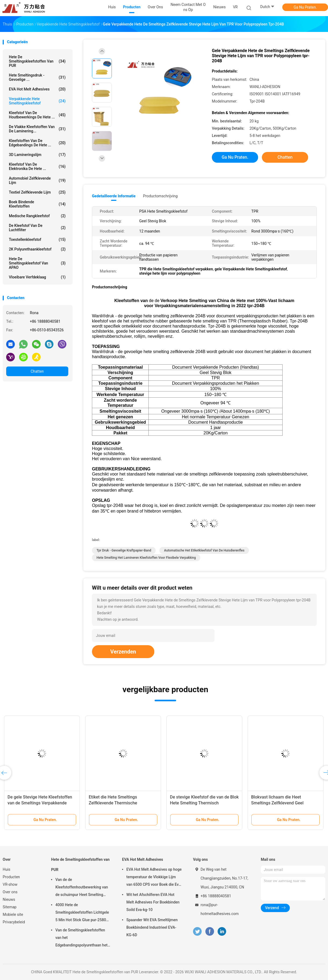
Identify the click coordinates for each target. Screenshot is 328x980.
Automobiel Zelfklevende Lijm (37, 180)
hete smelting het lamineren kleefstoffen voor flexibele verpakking (146, 558)
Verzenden (123, 652)
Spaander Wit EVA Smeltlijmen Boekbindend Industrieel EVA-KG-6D (152, 927)
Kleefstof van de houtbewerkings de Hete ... (37, 115)
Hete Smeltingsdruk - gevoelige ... (37, 77)
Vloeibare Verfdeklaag (37, 277)
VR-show (10, 884)
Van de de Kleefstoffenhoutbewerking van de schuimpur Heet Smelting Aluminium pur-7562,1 (82, 888)
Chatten (37, 371)
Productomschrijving (160, 196)
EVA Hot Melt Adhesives (37, 89)
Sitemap (10, 907)
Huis (6, 869)
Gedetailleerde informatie (114, 196)
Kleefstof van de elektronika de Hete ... (37, 166)
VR (235, 7)
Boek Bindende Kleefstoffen (37, 204)
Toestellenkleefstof (37, 239)
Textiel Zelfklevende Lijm (37, 192)
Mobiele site (13, 914)
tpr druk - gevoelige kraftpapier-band (124, 550)
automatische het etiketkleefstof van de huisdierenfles (204, 550)
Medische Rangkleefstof (37, 216)
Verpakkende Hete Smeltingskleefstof (37, 101)
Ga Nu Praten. (305, 7)
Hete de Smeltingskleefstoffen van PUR (37, 61)
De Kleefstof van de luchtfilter (37, 228)
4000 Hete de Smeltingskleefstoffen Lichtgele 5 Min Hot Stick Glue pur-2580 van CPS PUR (82, 913)
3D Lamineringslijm (37, 155)
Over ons (10, 892)
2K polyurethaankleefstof (37, 249)
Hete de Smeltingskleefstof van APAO (37, 263)
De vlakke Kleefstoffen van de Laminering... (37, 129)
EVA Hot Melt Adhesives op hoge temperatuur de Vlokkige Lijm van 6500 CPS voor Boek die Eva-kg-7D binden (154, 878)
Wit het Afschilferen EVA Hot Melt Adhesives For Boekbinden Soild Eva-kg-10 (153, 902)
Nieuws (9, 899)
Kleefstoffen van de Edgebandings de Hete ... (37, 143)
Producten (11, 877)
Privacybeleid (14, 922)
